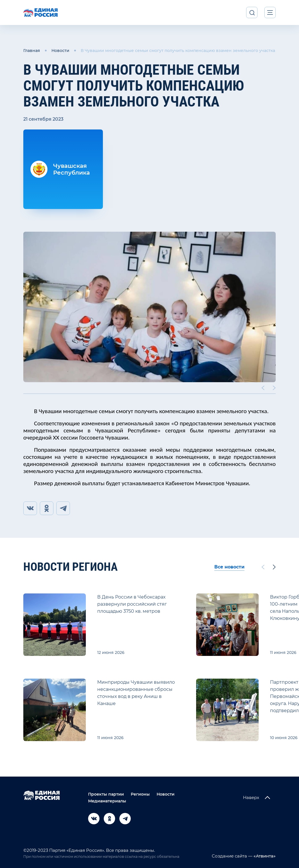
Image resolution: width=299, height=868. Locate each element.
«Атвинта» (264, 856)
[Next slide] (274, 388)
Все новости (229, 567)
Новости (60, 51)
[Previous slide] (263, 388)
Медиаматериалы (107, 801)
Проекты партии (106, 794)
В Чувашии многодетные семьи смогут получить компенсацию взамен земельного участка (178, 51)
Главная (32, 51)
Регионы (140, 794)
